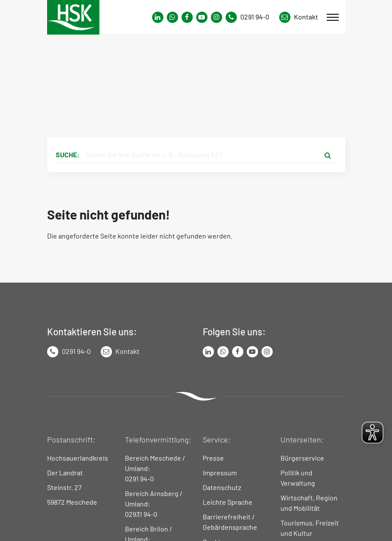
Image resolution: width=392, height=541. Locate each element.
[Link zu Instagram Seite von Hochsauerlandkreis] (217, 17)
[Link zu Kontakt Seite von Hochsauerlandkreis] (299, 17)
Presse (213, 458)
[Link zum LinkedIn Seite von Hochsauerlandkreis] (208, 352)
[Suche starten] (328, 155)
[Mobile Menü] (333, 17)
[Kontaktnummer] (251, 17)
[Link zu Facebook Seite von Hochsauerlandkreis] (187, 17)
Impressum (220, 473)
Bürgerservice (302, 458)
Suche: (68, 154)
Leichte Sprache (228, 502)
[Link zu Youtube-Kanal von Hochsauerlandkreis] (202, 17)
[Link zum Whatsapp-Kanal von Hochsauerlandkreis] (158, 17)
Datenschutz (222, 487)
